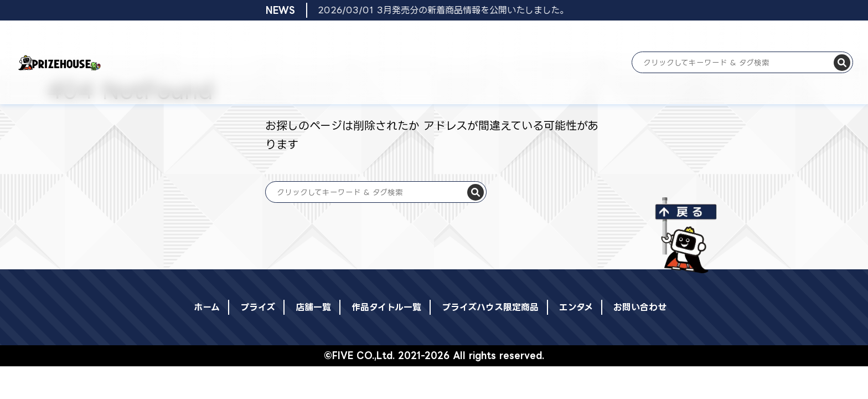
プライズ (243, 37)
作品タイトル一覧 (389, 37)
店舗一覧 (340, 37)
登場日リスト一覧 (292, 37)
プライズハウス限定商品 (460, 37)
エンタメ (518, 37)
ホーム (211, 37)
